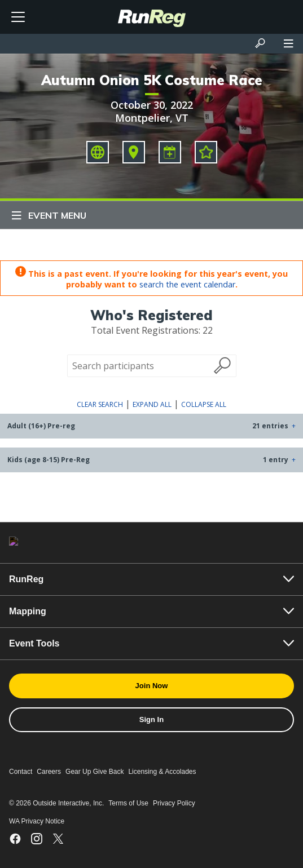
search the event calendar (187, 284)
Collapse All (204, 404)
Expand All (152, 404)
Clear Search (100, 404)
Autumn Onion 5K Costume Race (152, 80)
